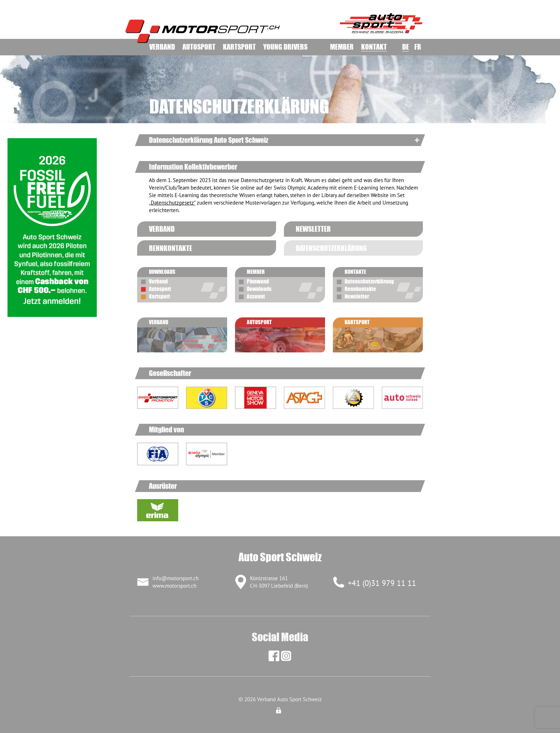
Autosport (199, 47)
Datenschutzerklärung (369, 281)
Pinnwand (258, 281)
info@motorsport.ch (176, 578)
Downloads (259, 289)
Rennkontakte (360, 289)
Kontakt (374, 47)
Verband (162, 47)
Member (342, 47)
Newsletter (357, 296)
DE (406, 47)
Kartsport (239, 47)
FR (418, 47)
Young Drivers (285, 47)
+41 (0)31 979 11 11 (382, 583)
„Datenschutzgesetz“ (172, 203)
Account (256, 296)
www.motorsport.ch (174, 586)
